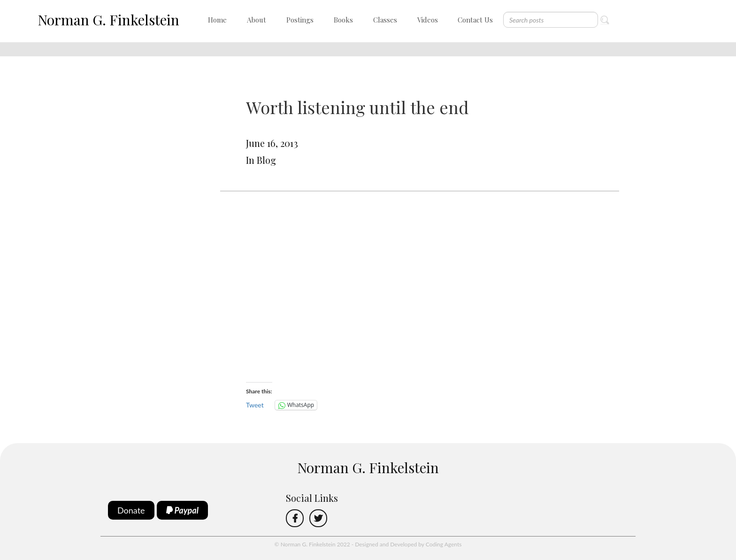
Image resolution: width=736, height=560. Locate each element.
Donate (131, 510)
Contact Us (475, 20)
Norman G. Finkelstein (108, 20)
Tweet (255, 405)
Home (217, 20)
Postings (300, 20)
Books (343, 20)
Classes (385, 20)
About (257, 20)
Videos (428, 20)
